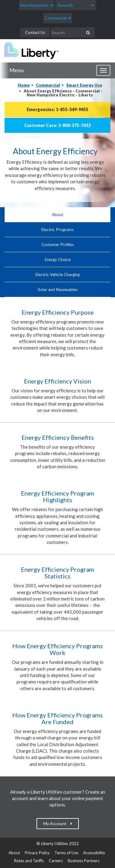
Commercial (48, 85)
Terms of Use (66, 853)
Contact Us (35, 32)
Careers (56, 861)
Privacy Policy (37, 853)
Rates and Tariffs (29, 861)
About (57, 215)
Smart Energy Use (84, 85)
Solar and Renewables (58, 290)
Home (24, 85)
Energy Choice (58, 260)
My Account (56, 823)
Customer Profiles (58, 245)
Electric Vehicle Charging (58, 275)
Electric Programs (57, 230)
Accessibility (94, 853)
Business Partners (84, 861)
